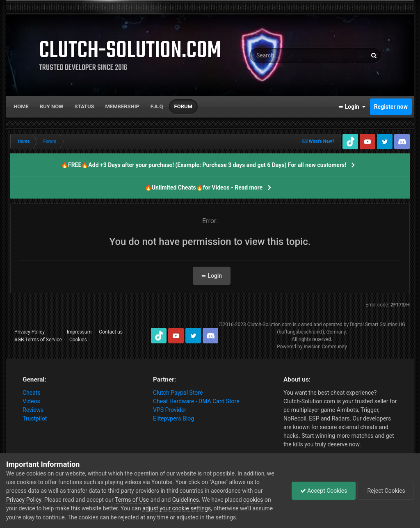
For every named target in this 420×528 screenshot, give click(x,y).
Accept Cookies (324, 491)
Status (84, 106)
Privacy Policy (30, 332)
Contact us (111, 332)
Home (21, 106)
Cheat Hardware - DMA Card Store (196, 401)
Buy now (52, 106)
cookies (253, 500)
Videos (31, 401)
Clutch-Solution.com (269, 325)
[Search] (293, 55)
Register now (391, 107)
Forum (183, 106)
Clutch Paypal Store (178, 393)
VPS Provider (170, 410)
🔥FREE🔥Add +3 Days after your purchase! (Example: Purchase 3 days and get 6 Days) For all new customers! (204, 165)
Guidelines (186, 500)
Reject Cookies (386, 491)
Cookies (78, 340)
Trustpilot (35, 418)
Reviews (33, 410)
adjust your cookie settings (177, 508)
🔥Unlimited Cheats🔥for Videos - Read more (204, 187)
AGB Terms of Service (38, 340)
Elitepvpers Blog (173, 418)
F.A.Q (157, 106)
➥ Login (352, 107)
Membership (122, 106)
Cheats (32, 393)
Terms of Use (132, 500)
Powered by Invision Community (312, 347)
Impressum (79, 332)
